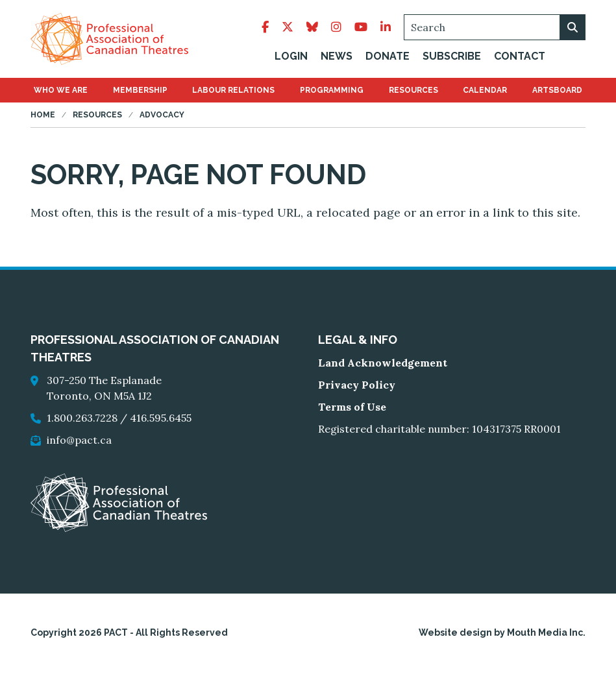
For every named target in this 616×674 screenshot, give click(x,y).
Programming (332, 92)
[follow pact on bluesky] (312, 28)
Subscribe (452, 57)
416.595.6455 (161, 420)
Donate (388, 57)
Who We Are (61, 92)
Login (291, 57)
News (337, 57)
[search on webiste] (573, 28)
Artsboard (557, 92)
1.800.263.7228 (82, 420)
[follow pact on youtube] (361, 28)
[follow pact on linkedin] (386, 28)
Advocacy (162, 117)
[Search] (495, 28)
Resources (413, 92)
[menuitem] (61, 92)
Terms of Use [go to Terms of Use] (352, 409)
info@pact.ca (79, 442)
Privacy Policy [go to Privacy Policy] (357, 387)
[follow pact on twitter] (288, 28)
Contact (520, 57)
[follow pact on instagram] (336, 28)
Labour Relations (233, 92)
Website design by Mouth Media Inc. (502, 634)
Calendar (485, 92)
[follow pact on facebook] (265, 28)
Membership (140, 92)
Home (43, 117)
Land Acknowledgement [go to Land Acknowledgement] (383, 365)
